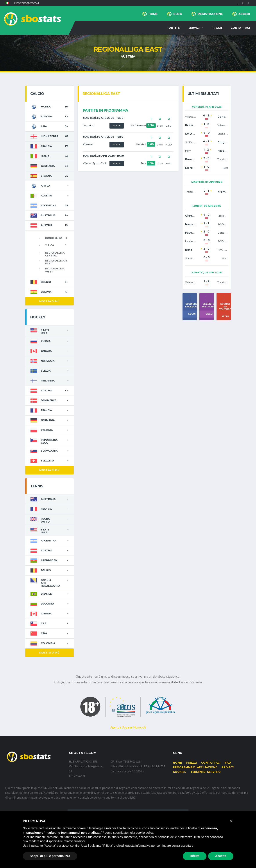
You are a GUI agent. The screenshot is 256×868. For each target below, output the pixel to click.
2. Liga (50, 245)
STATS (117, 126)
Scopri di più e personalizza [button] (50, 856)
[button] (7, 3)
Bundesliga (54, 238)
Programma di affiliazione (195, 767)
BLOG (178, 14)
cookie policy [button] (144, 833)
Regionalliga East (55, 262)
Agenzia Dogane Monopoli (128, 727)
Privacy (228, 767)
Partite (174, 28)
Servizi (194, 28)
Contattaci (240, 28)
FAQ (228, 763)
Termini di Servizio (206, 772)
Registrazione (210, 14)
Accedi (244, 14)
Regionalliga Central (55, 254)
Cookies (179, 772)
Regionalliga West (55, 270)
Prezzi (217, 28)
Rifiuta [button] (195, 856)
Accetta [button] (221, 856)
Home (153, 14)
